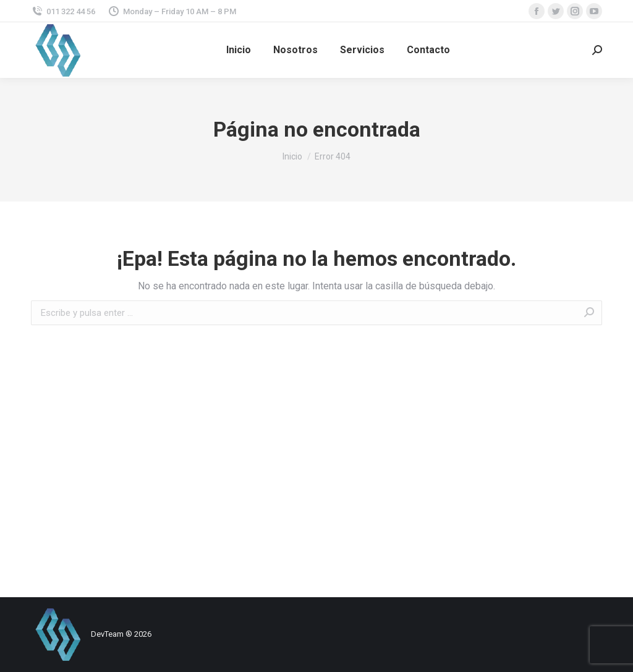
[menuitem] (239, 50)
